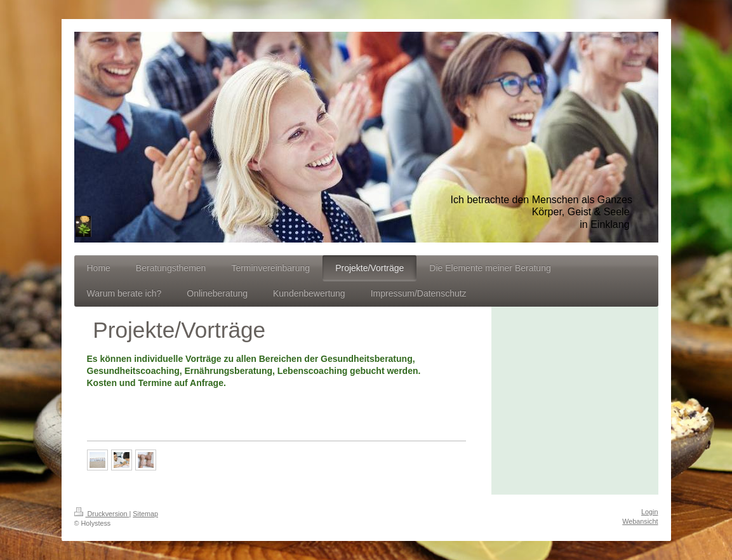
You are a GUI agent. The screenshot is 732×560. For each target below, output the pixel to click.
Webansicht (640, 521)
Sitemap (145, 514)
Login (649, 512)
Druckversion (102, 514)
